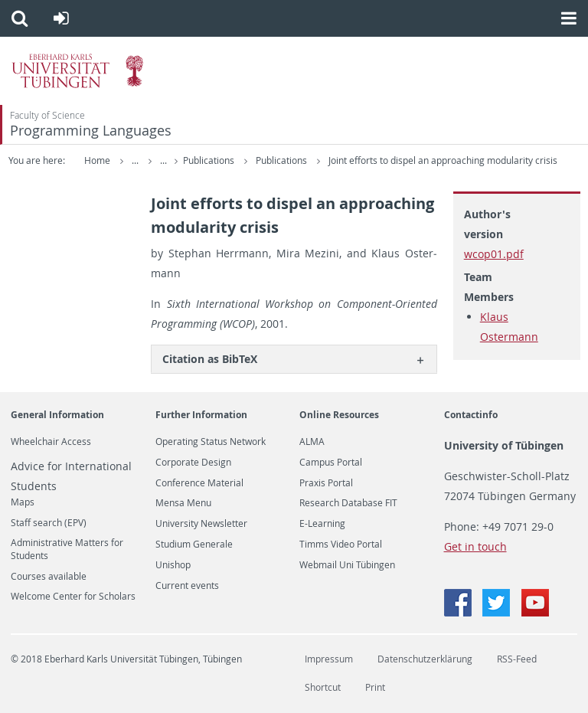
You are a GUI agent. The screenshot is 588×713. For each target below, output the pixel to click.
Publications (210, 160)
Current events (187, 586)
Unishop (173, 565)
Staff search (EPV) (49, 523)
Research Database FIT (348, 503)
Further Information (201, 415)
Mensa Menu (183, 503)
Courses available (49, 577)
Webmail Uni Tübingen (347, 565)
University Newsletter (201, 524)
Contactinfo (471, 415)
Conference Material (199, 483)
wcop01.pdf (494, 254)
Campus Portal (331, 463)
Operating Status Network (211, 442)
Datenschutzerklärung (425, 659)
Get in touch (475, 546)
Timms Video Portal (341, 545)
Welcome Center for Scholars (73, 597)
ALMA (312, 442)
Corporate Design (193, 463)
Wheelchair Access (51, 442)
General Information (57, 415)
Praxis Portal (326, 483)
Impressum (329, 659)
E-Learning (322, 524)
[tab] (294, 359)
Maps (23, 502)
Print (375, 687)
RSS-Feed (517, 659)
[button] (20, 18)
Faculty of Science (47, 115)
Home (97, 160)
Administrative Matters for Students (67, 549)
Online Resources (339, 415)
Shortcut (323, 687)
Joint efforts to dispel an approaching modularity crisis (443, 160)
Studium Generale (194, 545)
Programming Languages (91, 131)
